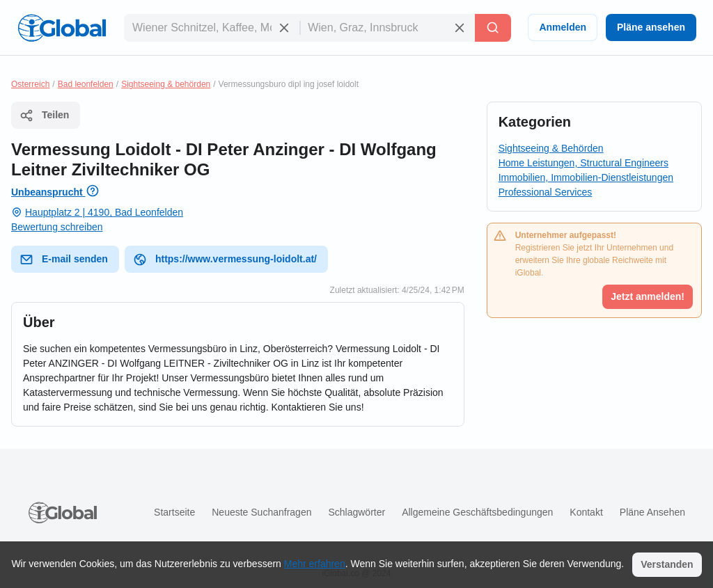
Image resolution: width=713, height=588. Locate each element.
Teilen (44, 116)
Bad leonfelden (86, 84)
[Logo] (62, 28)
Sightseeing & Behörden (551, 148)
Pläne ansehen (651, 27)
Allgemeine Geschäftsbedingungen (477, 512)
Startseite (174, 512)
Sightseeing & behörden (166, 84)
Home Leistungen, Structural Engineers (583, 163)
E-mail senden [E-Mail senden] (64, 260)
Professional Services (546, 192)
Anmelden (563, 27)
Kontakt (586, 512)
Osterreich (30, 84)
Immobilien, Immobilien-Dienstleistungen (586, 177)
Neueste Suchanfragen (261, 512)
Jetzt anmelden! (648, 296)
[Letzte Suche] (493, 28)
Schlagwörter (356, 512)
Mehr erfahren (315, 564)
